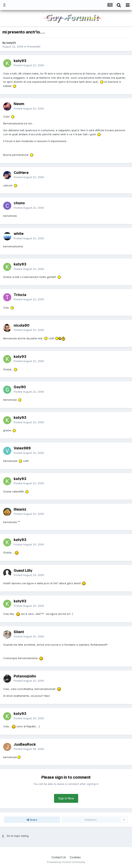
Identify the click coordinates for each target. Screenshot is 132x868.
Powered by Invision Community (66, 862)
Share (32, 820)
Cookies (75, 857)
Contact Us (59, 857)
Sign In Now (66, 798)
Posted (29, 65)
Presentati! (34, 46)
